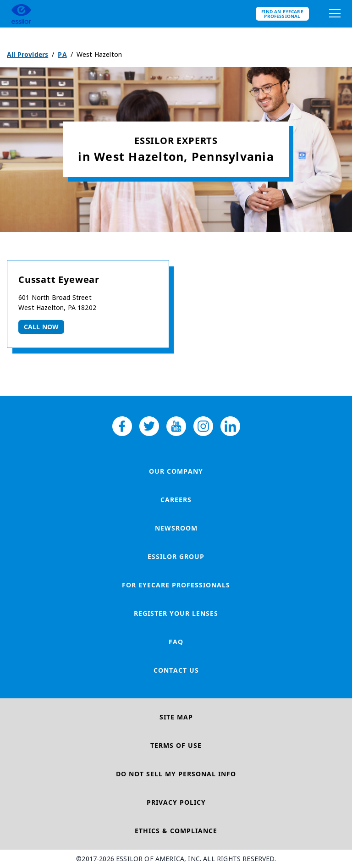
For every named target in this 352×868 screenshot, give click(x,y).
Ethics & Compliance (176, 831)
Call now (41, 327)
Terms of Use (176, 745)
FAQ (176, 642)
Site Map (176, 717)
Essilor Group (176, 556)
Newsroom (176, 528)
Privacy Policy (176, 802)
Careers (176, 500)
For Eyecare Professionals (176, 585)
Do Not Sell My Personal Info (176, 774)
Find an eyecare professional (282, 14)
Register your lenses (176, 613)
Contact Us (176, 670)
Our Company (176, 471)
